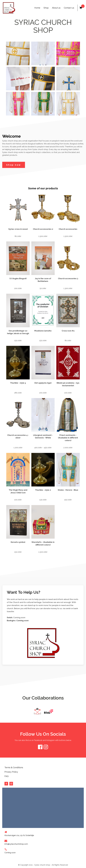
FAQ (6, 776)
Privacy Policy (11, 772)
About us (56, 8)
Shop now (14, 165)
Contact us (69, 8)
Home (37, 8)
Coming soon (10, 853)
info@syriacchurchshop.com (16, 844)
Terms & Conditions (14, 768)
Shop (46, 8)
